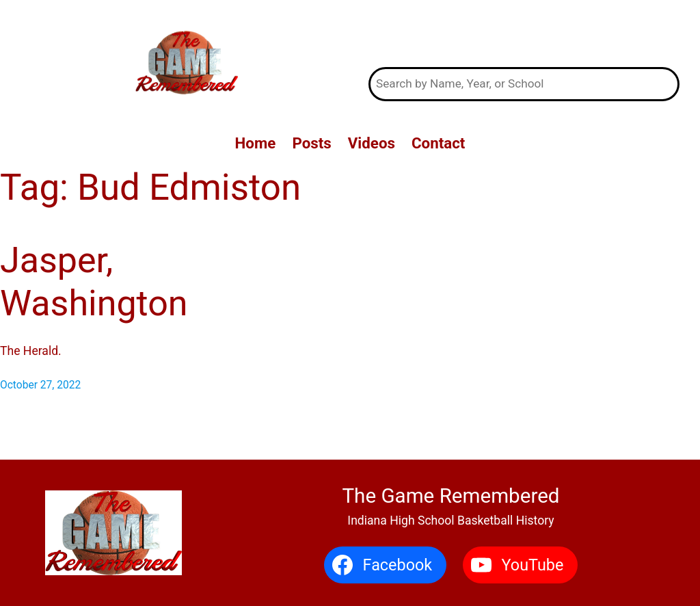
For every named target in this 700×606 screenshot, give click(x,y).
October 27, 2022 (40, 385)
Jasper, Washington (94, 281)
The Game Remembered (524, 34)
